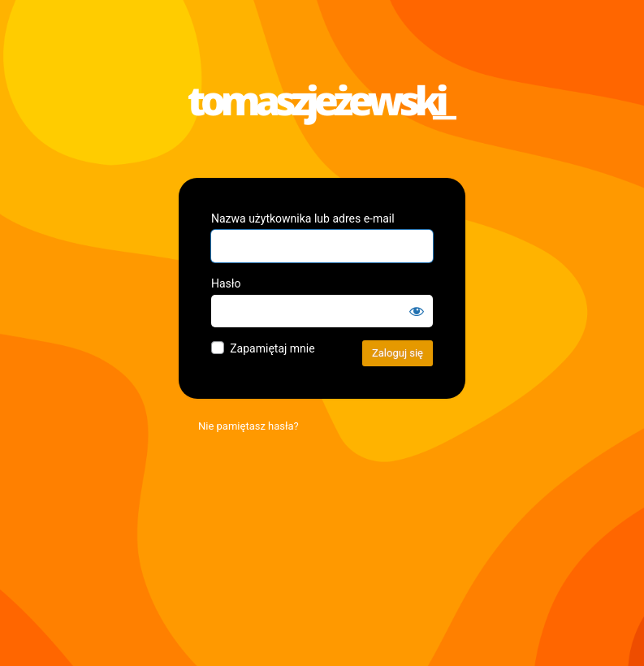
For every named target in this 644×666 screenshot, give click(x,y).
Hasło (226, 283)
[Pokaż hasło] (417, 311)
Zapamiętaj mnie (272, 348)
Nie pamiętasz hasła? (249, 426)
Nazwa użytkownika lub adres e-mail (303, 218)
